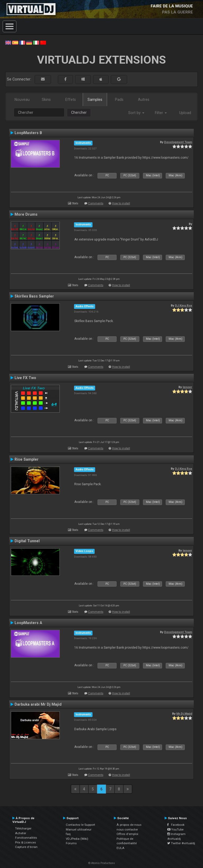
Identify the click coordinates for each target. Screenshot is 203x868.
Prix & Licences (26, 842)
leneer (187, 387)
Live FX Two (25, 378)
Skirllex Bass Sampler (34, 296)
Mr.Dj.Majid (184, 714)
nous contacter (127, 829)
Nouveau (22, 100)
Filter (161, 113)
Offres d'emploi (127, 834)
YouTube (175, 829)
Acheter (21, 833)
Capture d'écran (26, 847)
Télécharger (23, 828)
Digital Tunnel (27, 541)
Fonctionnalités (26, 838)
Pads (119, 100)
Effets (71, 100)
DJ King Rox (184, 305)
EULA (121, 848)
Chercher (79, 112)
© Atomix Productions (102, 863)
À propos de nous (129, 825)
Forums (71, 843)
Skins (46, 100)
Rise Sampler (27, 459)
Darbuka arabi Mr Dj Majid (38, 704)
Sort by (136, 113)
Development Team (178, 142)
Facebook (176, 825)
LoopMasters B (28, 133)
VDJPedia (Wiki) (77, 839)
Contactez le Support (80, 825)
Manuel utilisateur (79, 829)
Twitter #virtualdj (181, 843)
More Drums (26, 214)
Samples (95, 100)
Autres (144, 100)
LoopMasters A (28, 623)
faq (68, 834)
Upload (185, 113)
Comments (96, 203)
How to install (121, 203)
